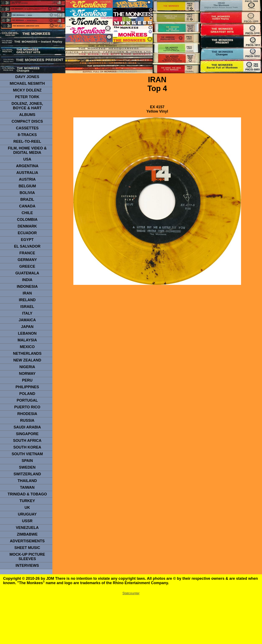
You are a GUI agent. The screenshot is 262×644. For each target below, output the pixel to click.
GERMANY (27, 260)
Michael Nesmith (27, 84)
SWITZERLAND (27, 474)
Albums (27, 115)
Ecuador (27, 233)
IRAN (27, 293)
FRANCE (27, 253)
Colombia (27, 220)
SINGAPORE (27, 434)
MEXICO (27, 347)
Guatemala (27, 273)
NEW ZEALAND (27, 360)
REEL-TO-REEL (27, 141)
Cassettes (27, 128)
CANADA (27, 206)
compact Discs (27, 121)
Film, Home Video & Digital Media (27, 150)
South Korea (27, 447)
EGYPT (27, 240)
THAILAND (27, 481)
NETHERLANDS (27, 353)
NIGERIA (27, 367)
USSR (27, 521)
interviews (27, 566)
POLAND (27, 394)
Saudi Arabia (27, 427)
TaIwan (27, 487)
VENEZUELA (27, 528)
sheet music (27, 548)
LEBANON (27, 333)
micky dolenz (27, 90)
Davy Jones (27, 77)
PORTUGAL (27, 400)
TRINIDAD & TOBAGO (27, 494)
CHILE (27, 213)
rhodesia (27, 414)
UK (27, 508)
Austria (27, 179)
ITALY (27, 313)
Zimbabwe (27, 534)
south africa (27, 441)
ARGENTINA (27, 166)
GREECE (27, 266)
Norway (27, 374)
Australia (27, 173)
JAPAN (27, 327)
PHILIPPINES (27, 387)
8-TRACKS (27, 135)
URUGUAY (27, 514)
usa (27, 159)
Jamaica (27, 320)
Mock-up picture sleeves (27, 557)
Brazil (27, 199)
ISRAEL (27, 307)
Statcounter (131, 593)
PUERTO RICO (27, 407)
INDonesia (27, 287)
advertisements (27, 541)
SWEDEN (27, 467)
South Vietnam (27, 454)
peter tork (27, 97)
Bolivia (27, 193)
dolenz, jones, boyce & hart (27, 106)
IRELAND (27, 300)
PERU (27, 380)
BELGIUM (27, 186)
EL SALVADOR (27, 246)
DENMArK (27, 226)
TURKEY (27, 501)
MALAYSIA (27, 340)
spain (27, 461)
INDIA (27, 280)
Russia (27, 420)
